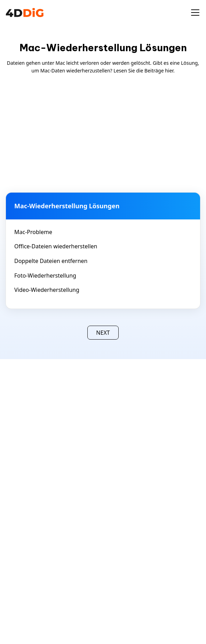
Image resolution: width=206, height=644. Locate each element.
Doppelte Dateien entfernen (51, 261)
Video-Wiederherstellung (47, 290)
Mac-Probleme (33, 232)
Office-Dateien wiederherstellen (56, 246)
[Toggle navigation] (195, 13)
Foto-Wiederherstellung (45, 276)
